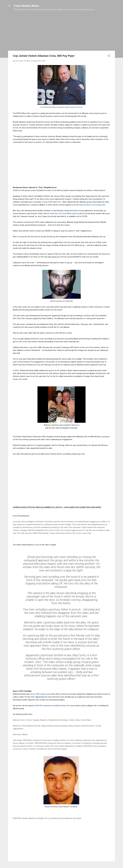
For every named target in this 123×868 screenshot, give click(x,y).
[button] (109, 56)
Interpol (64, 706)
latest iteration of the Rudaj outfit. (92, 205)
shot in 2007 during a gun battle (43, 694)
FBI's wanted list (45, 706)
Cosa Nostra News (26, 6)
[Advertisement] (61, 32)
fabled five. (57, 202)
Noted (15, 516)
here (53, 507)
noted (37, 545)
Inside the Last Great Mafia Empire (63, 213)
